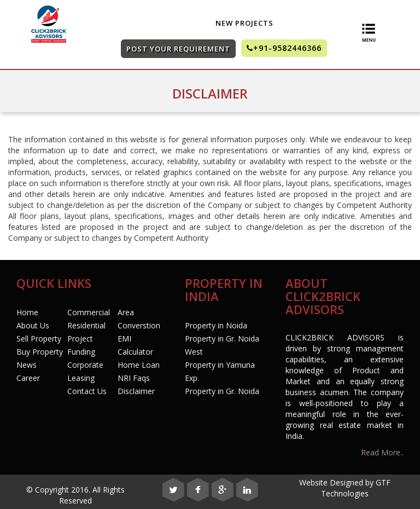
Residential (86, 325)
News (27, 365)
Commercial (89, 312)
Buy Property (40, 352)
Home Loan (139, 365)
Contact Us (87, 391)
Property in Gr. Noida (222, 391)
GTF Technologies (356, 488)
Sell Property (39, 339)
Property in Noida (216, 325)
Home (27, 312)
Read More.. (382, 452)
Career (28, 378)
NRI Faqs (134, 378)
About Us (33, 325)
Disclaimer (136, 391)
